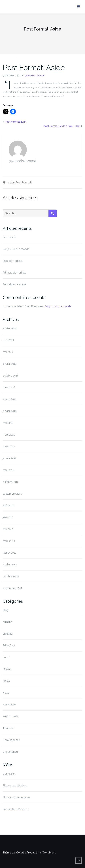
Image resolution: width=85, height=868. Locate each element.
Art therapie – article (14, 273)
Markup (7, 669)
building (8, 622)
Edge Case (9, 646)
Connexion (9, 774)
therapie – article (12, 261)
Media (6, 681)
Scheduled (9, 237)
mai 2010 (8, 529)
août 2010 (8, 505)
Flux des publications (15, 786)
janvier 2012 (10, 458)
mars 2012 (9, 446)
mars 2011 (9, 470)
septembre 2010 (12, 494)
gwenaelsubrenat (34, 75)
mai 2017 (8, 352)
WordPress (49, 853)
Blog (6, 610)
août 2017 (8, 340)
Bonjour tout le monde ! (17, 249)
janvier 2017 (9, 364)
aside (11, 183)
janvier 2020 (10, 328)
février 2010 (10, 553)
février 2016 (10, 399)
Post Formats (21, 54)
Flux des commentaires (16, 797)
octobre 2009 (11, 576)
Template (8, 728)
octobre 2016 (11, 376)
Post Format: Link (15, 122)
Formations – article (14, 284)
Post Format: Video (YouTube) (62, 126)
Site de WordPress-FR (16, 809)
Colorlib (21, 853)
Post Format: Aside (34, 67)
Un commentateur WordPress (20, 306)
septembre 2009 (13, 588)
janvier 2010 (10, 564)
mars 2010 (9, 541)
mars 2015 (9, 435)
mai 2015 (8, 423)
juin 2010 (8, 517)
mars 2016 (9, 387)
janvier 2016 (10, 411)
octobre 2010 (11, 482)
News (6, 693)
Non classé (9, 705)
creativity (8, 634)
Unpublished (10, 752)
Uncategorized (11, 740)
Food (6, 657)
